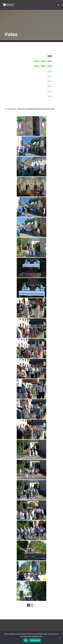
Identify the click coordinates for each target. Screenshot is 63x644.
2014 (50, 91)
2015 (50, 86)
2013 (50, 97)
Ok (26, 640)
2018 (50, 71)
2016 (50, 81)
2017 (50, 76)
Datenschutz (35, 640)
